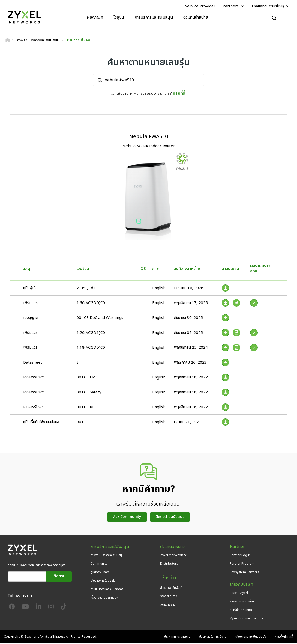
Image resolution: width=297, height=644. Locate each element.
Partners (231, 7)
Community (99, 565)
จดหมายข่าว (168, 602)
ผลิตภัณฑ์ (95, 18)
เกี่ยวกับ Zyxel (239, 594)
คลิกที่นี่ (179, 95)
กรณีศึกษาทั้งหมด (241, 611)
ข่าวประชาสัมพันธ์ (171, 585)
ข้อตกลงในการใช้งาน (213, 638)
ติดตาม (59, 577)
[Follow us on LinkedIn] (39, 609)
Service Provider (200, 7)
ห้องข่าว (166, 577)
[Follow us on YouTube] (25, 609)
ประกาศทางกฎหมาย (177, 638)
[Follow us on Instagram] (51, 609)
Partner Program (242, 565)
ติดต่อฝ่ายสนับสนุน (170, 518)
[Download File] (225, 289)
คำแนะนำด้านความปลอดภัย (107, 590)
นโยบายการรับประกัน (103, 582)
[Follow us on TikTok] (63, 609)
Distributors (169, 565)
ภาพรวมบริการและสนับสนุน (107, 556)
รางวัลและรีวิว (169, 594)
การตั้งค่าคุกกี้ (284, 638)
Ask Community (127, 518)
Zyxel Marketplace (174, 556)
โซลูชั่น (119, 18)
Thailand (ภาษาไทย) (267, 7)
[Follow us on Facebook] (12, 609)
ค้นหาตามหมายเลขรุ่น (148, 64)
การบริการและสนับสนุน (154, 18)
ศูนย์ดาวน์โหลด (100, 573)
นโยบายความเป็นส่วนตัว (251, 638)
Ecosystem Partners (245, 573)
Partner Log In (240, 556)
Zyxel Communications (247, 620)
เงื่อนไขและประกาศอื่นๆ (104, 599)
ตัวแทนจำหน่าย (196, 18)
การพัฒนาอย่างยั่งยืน (243, 602)
